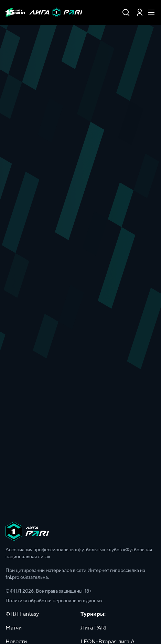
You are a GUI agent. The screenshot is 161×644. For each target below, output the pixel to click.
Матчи (14, 628)
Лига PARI (94, 628)
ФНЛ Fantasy (22, 614)
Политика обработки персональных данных (54, 601)
